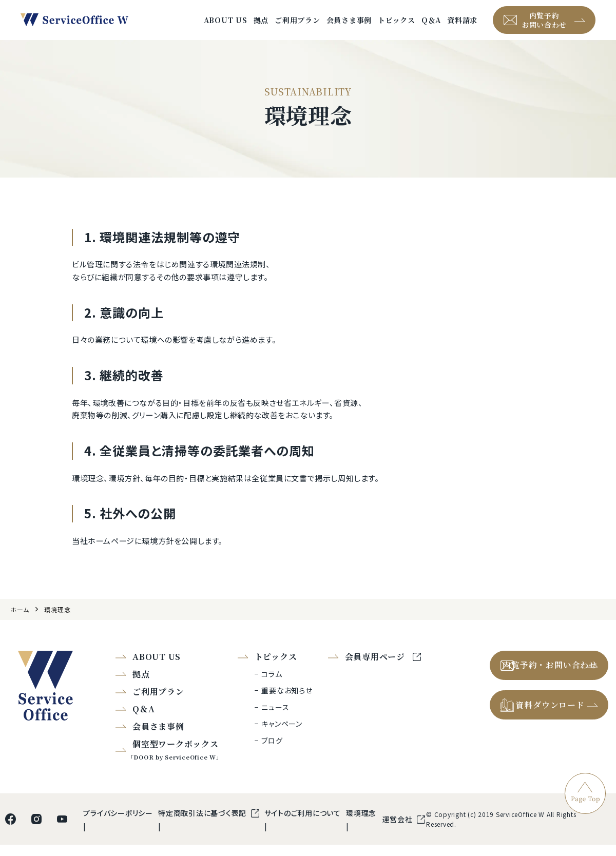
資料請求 (462, 26)
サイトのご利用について (303, 824)
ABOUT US (226, 26)
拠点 (261, 26)
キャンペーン (282, 735)
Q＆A (431, 26)
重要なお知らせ (287, 702)
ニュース (275, 718)
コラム (272, 685)
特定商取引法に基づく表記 (203, 824)
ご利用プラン (297, 26)
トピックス (397, 26)
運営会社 (399, 830)
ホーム (20, 621)
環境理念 (57, 621)
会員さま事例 (349, 26)
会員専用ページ (376, 668)
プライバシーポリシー (118, 824)
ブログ (272, 752)
